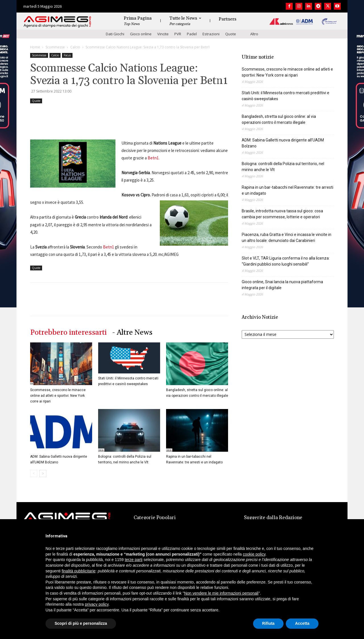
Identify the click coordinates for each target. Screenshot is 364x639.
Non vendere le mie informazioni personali (221, 593)
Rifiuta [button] (268, 623)
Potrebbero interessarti (68, 333)
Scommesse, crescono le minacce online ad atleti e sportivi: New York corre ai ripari (58, 396)
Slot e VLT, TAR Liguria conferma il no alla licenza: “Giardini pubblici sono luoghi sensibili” (286, 261)
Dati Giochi (115, 34)
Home (35, 47)
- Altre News (132, 333)
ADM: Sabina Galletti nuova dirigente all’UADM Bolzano (283, 143)
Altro (254, 34)
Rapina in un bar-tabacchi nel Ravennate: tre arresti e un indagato (288, 190)
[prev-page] (34, 473)
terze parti (134, 560)
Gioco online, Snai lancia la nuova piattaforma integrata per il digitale (282, 285)
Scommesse (55, 47)
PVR (178, 34)
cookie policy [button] (254, 554)
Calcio (75, 47)
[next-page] (43, 473)
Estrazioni (211, 34)
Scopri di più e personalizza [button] (81, 623)
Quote (231, 34)
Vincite (163, 34)
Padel (192, 34)
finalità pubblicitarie (79, 571)
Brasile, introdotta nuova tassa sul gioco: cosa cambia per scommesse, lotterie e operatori (282, 214)
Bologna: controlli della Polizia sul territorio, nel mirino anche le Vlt (283, 167)
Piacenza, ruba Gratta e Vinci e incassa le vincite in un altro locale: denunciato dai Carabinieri (287, 238)
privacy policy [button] (97, 604)
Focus (67, 55)
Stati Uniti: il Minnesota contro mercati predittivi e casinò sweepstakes (286, 96)
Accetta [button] (302, 623)
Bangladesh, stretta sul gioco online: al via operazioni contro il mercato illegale (279, 119)
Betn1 (153, 158)
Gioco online (141, 34)
